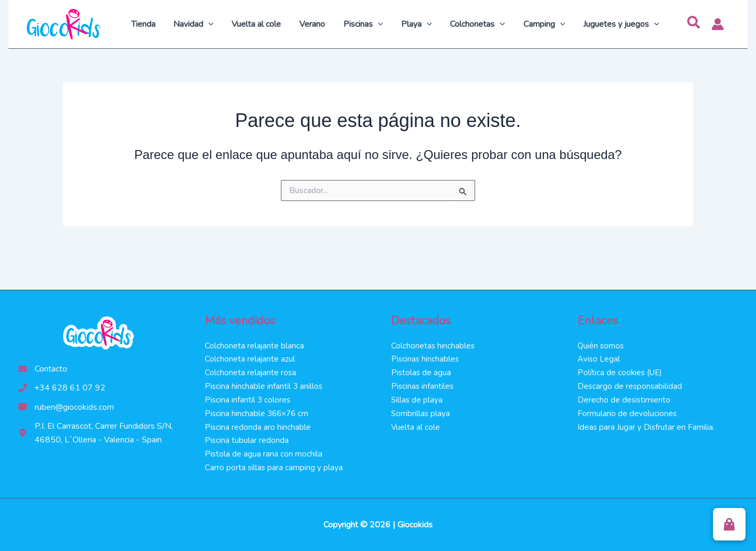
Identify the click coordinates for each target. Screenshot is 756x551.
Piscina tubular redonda (247, 440)
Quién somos (601, 343)
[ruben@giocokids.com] (66, 404)
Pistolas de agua (422, 370)
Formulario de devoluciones (627, 412)
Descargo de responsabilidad (631, 384)
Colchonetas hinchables (433, 343)
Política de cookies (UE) (621, 370)
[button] (694, 24)
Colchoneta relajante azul (250, 356)
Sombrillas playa (421, 412)
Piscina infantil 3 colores (248, 398)
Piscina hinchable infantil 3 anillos (264, 384)
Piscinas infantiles (423, 384)
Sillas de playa (417, 398)
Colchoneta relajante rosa (251, 370)
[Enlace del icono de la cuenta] (718, 24)
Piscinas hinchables (426, 356)
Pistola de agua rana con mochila (264, 453)
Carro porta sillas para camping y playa (274, 468)
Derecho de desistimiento (624, 398)
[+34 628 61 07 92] (62, 385)
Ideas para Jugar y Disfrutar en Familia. (647, 426)
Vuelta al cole (416, 426)
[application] (219, 24)
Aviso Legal (599, 356)
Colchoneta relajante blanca (255, 343)
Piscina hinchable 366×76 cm (258, 412)
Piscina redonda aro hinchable (258, 426)
